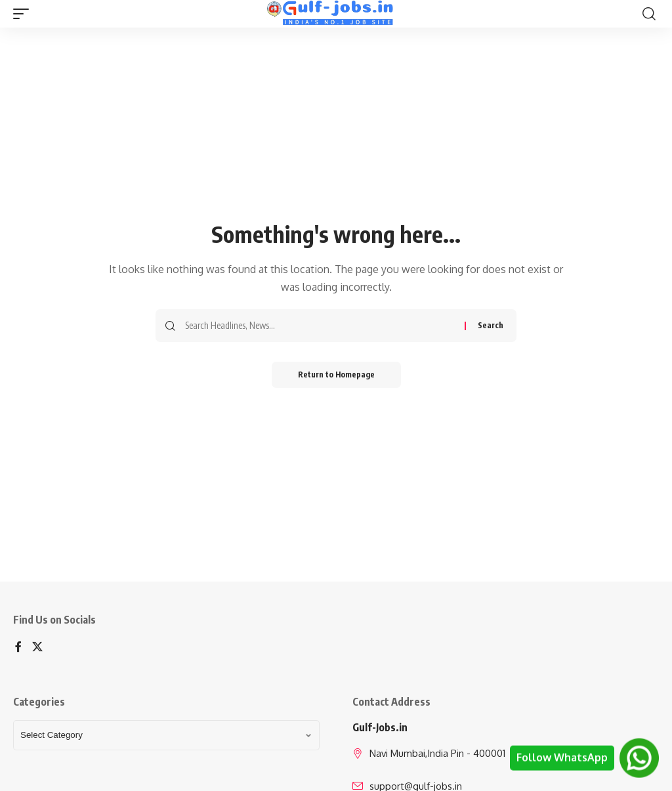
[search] (649, 14)
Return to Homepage (336, 374)
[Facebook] (18, 648)
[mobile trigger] (24, 14)
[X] (37, 648)
